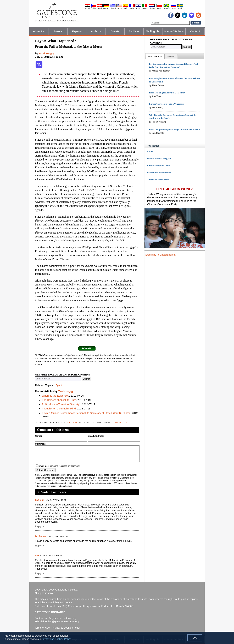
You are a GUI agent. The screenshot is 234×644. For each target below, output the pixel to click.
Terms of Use (42, 628)
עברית (138, 8)
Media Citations (174, 31)
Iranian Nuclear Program (159, 159)
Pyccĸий (173, 8)
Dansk (100, 8)
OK (195, 638)
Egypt (59, 385)
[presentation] (155, 57)
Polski (159, 8)
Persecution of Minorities (159, 173)
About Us (39, 31)
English (119, 8)
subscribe (72, 422)
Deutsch (106, 8)
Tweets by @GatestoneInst (160, 255)
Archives (134, 31)
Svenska (180, 8)
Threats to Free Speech (158, 180)
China (150, 151)
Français (132, 8)
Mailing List (153, 31)
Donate (115, 31)
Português (166, 8)
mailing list (121, 422)
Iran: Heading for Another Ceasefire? (167, 93)
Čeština (94, 8)
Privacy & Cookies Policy (66, 628)
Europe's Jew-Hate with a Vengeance (167, 104)
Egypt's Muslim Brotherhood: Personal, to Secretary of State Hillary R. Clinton (86, 413)
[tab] (155, 57)
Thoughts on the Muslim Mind (59, 409)
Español (126, 8)
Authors (96, 31)
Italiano (145, 8)
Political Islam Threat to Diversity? (61, 404)
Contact (195, 31)
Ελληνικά (113, 8)
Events (58, 31)
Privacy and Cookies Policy (56, 639)
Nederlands (152, 8)
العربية (87, 8)
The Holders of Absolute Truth (59, 400)
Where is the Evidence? (55, 396)
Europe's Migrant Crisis (159, 166)
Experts (77, 31)
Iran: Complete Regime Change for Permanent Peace (174, 129)
